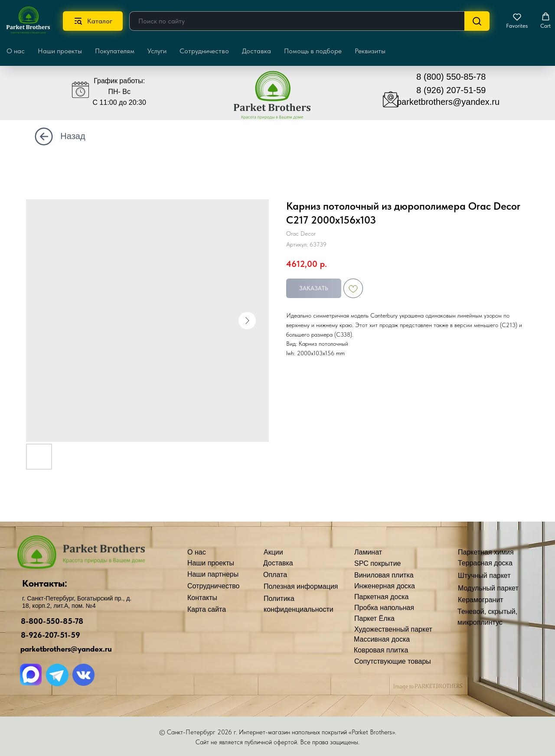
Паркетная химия (486, 552)
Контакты (202, 598)
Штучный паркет (484, 576)
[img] (279, 99)
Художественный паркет (393, 629)
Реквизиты (370, 51)
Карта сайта (207, 609)
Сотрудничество (204, 51)
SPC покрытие (377, 563)
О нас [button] (16, 51)
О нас (197, 552)
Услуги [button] (157, 51)
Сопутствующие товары (393, 661)
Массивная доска (382, 639)
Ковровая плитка (381, 650)
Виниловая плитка (384, 575)
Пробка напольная (384, 608)
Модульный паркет (488, 588)
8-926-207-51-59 (51, 635)
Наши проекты (60, 51)
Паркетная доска (382, 597)
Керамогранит (481, 600)
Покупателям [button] (115, 51)
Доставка (256, 51)
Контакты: (45, 583)
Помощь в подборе (313, 51)
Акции (273, 552)
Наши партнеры (213, 574)
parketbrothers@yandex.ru (448, 102)
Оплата (275, 575)
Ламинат (368, 552)
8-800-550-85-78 (52, 621)
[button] (517, 21)
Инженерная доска (385, 586)
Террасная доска (485, 563)
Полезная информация (301, 586)
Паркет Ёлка (374, 618)
